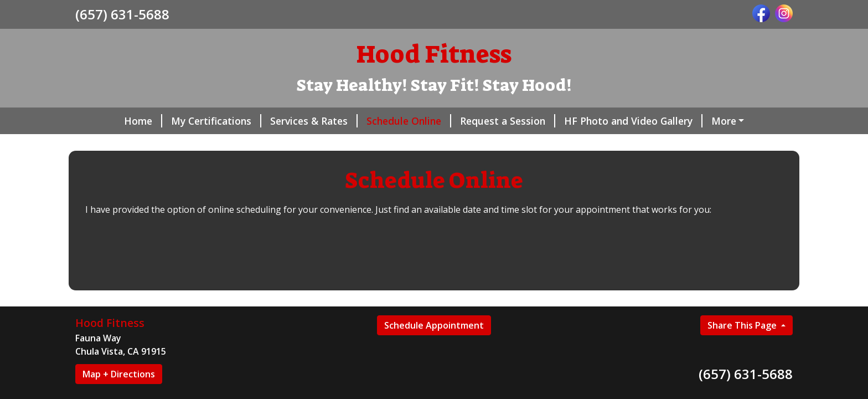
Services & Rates (314, 121)
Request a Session (508, 121)
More (724, 121)
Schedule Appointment (434, 325)
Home (143, 121)
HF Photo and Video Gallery (633, 121)
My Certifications (216, 121)
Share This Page (743, 325)
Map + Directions (119, 374)
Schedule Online (409, 121)
